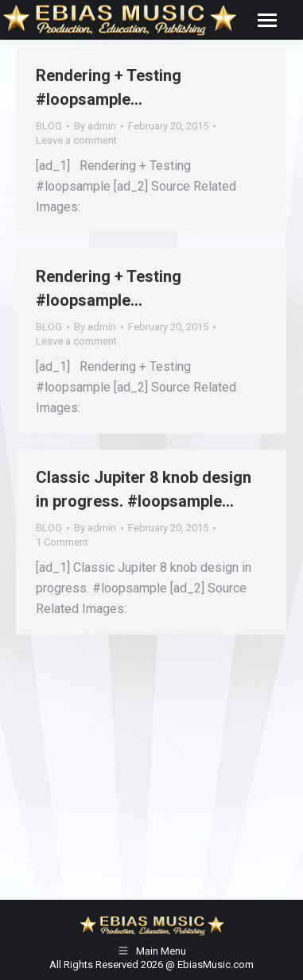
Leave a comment (76, 140)
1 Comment (62, 542)
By (95, 126)
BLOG (49, 126)
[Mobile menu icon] (267, 20)
